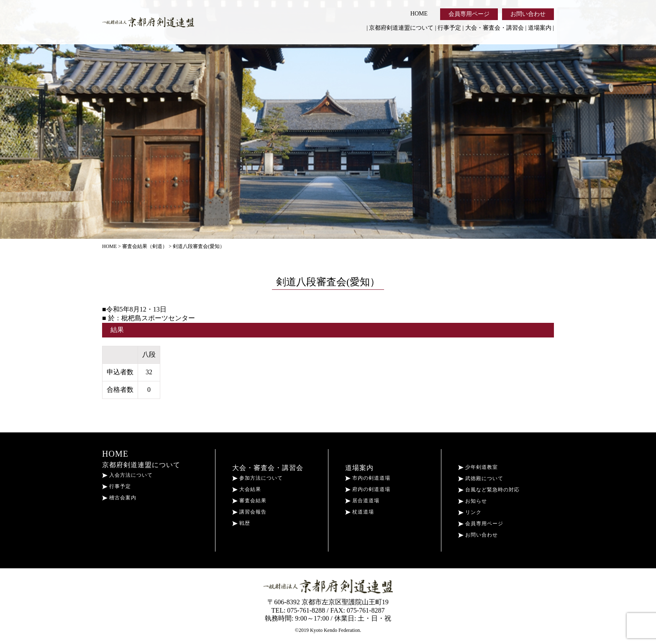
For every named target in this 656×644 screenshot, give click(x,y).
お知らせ (473, 501)
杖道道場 (360, 512)
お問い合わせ (528, 14)
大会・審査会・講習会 (495, 28)
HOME (419, 14)
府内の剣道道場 (368, 489)
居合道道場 (362, 501)
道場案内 (540, 28)
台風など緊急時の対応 (489, 490)
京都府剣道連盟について (401, 28)
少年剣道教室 (478, 467)
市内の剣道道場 (368, 478)
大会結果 (247, 489)
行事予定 (449, 28)
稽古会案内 (119, 498)
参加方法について (258, 478)
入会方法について (127, 475)
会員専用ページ (469, 14)
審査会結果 (249, 501)
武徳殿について (481, 478)
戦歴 (241, 523)
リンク (470, 512)
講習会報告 (249, 512)
